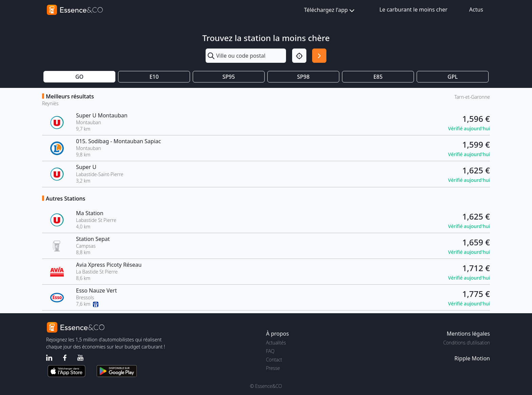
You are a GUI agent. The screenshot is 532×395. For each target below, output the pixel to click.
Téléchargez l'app (330, 10)
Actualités (276, 343)
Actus (476, 10)
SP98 (303, 77)
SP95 (229, 77)
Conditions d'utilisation (467, 343)
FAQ (270, 351)
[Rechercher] (319, 56)
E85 (378, 77)
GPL (453, 77)
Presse (273, 368)
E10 (154, 77)
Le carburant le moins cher (413, 10)
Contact (274, 360)
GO (79, 77)
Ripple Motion (472, 358)
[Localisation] (299, 56)
